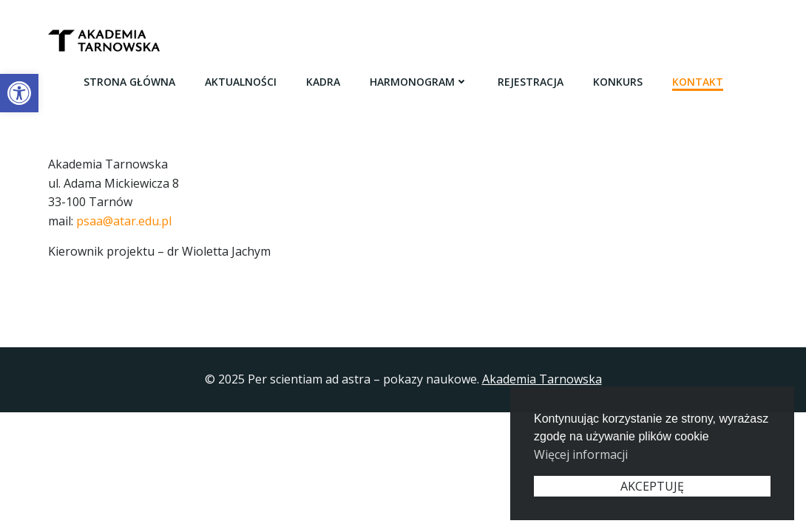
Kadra (323, 82)
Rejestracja (531, 82)
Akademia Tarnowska (542, 379)
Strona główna (129, 82)
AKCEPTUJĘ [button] (652, 486)
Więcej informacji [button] (581, 454)
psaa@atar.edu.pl (124, 221)
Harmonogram (419, 82)
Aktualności (241, 82)
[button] (19, 93)
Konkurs (618, 82)
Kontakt (698, 82)
